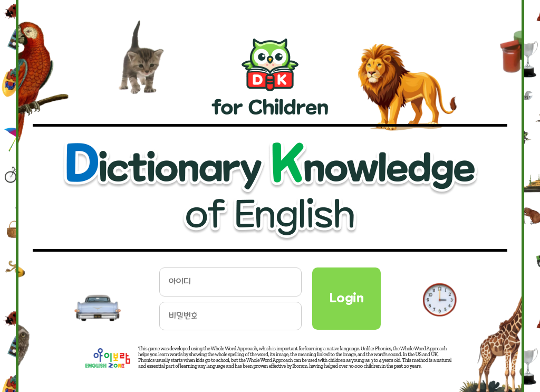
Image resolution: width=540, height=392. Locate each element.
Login (347, 298)
